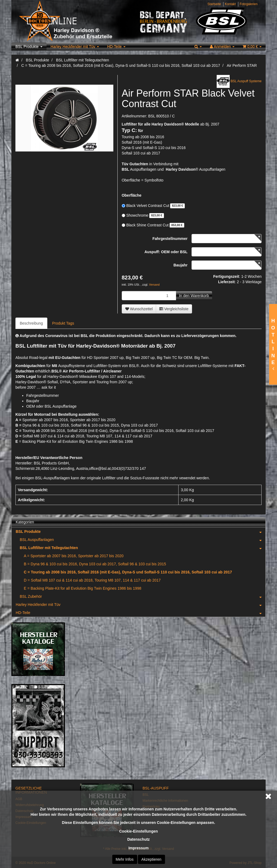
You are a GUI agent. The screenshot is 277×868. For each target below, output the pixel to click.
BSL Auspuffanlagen (143, 540)
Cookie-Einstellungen (138, 831)
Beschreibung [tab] (31, 323)
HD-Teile (116, 47)
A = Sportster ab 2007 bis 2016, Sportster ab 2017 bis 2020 (74, 556)
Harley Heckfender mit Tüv (75, 47)
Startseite (214, 4)
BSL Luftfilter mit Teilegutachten (143, 548)
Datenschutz (138, 839)
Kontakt (230, 4)
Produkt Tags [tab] (63, 323)
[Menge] (149, 296)
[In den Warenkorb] (194, 296)
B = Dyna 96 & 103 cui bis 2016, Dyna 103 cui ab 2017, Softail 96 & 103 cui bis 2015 (95, 564)
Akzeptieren (151, 859)
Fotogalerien (249, 4)
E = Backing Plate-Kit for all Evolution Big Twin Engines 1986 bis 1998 (83, 588)
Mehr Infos (125, 859)
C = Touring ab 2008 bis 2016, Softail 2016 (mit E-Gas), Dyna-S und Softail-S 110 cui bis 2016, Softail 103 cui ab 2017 (128, 572)
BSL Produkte (29, 47)
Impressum (139, 848)
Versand (154, 285)
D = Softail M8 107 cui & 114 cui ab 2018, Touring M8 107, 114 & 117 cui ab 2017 (92, 580)
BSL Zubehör (143, 596)
